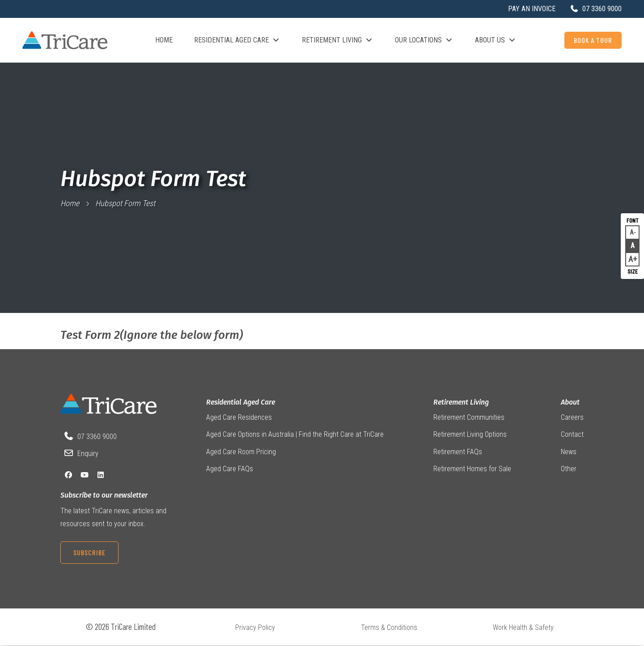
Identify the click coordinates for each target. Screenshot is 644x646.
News (569, 452)
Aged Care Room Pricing (241, 452)
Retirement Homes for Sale (472, 469)
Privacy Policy (255, 628)
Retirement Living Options (470, 435)
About (570, 402)
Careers (572, 418)
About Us (496, 40)
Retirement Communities (469, 418)
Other (569, 469)
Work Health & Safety (523, 628)
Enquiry (88, 454)
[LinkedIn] (101, 475)
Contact (572, 435)
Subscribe (89, 552)
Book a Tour (593, 40)
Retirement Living (338, 40)
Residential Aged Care (237, 40)
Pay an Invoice (532, 9)
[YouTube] (85, 475)
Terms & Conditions (389, 628)
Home (164, 40)
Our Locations (424, 40)
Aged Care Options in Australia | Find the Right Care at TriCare (295, 435)
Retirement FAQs (458, 452)
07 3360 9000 (97, 437)
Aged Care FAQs (230, 469)
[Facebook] (68, 475)
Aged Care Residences (239, 418)
